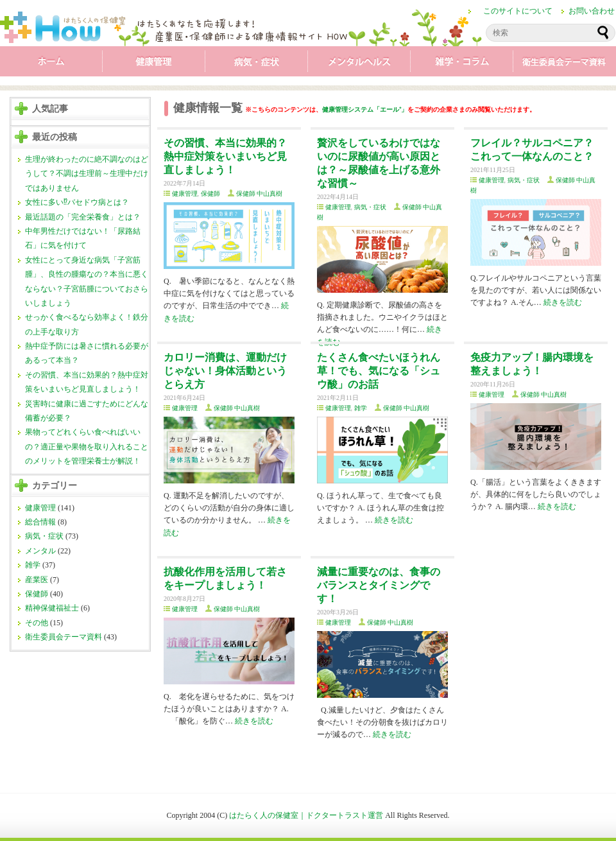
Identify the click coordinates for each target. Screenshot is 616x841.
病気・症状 (257, 64)
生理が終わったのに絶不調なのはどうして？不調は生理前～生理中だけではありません (87, 174)
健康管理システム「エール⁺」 (365, 109)
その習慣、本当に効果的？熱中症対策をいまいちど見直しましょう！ (225, 156)
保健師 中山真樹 (260, 194)
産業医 (37, 580)
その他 (37, 623)
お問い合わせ (592, 11)
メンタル (359, 64)
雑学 (462, 64)
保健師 (37, 594)
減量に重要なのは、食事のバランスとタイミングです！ (379, 585)
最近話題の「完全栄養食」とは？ (83, 217)
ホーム (51, 64)
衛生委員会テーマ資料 (565, 64)
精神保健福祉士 (52, 608)
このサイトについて (518, 11)
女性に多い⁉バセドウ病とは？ (77, 202)
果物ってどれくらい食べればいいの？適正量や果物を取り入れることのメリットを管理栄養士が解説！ (87, 447)
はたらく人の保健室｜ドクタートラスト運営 (306, 815)
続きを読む (563, 302)
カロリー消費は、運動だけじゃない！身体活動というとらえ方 (225, 371)
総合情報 (40, 522)
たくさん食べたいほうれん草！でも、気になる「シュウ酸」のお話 (379, 371)
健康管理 (154, 64)
